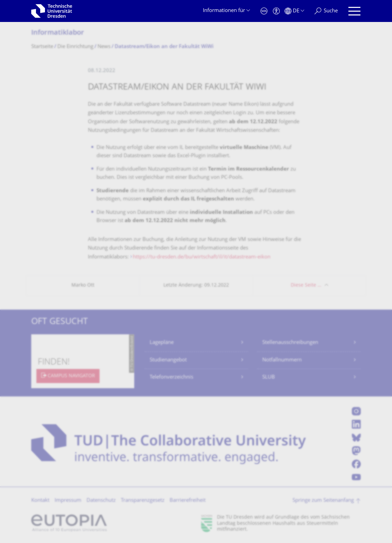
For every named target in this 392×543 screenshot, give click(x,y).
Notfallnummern (282, 360)
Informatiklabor (58, 33)
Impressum (68, 501)
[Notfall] (264, 11)
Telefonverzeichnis (171, 377)
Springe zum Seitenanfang (323, 501)
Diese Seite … (306, 285)
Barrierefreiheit (188, 501)
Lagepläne (162, 343)
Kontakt (40, 501)
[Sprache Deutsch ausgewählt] (294, 11)
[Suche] (326, 11)
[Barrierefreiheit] (276, 11)
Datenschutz (101, 501)
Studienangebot (168, 360)
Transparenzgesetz (143, 501)
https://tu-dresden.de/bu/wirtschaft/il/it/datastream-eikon (202, 257)
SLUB (269, 377)
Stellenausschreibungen (290, 343)
